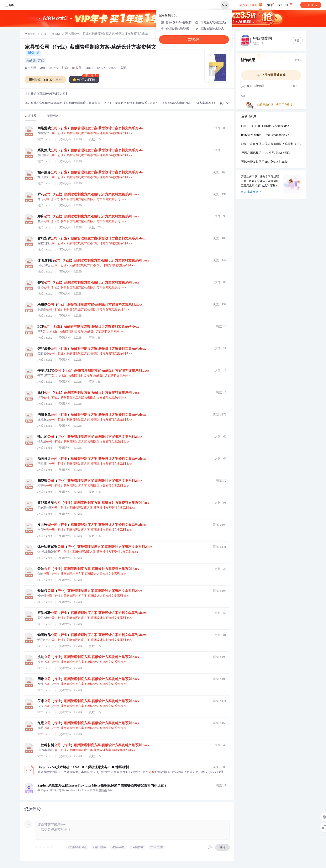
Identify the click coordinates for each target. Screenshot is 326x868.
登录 (225, 5)
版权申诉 (34, 53)
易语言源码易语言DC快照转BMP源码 (265, 153)
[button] (224, 103)
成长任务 (285, 4)
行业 (44, 34)
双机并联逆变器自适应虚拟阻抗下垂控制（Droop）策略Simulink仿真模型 (271, 144)
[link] (30, 34)
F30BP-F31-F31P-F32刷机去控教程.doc (265, 126)
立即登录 (194, 39)
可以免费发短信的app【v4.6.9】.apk (264, 162)
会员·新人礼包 (251, 5)
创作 (311, 5)
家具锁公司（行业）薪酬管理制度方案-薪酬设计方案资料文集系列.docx (104, 48)
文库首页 (30, 34)
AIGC (113, 68)
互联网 (56, 34)
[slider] (44, 847)
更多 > (298, 60)
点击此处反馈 (251, 192)
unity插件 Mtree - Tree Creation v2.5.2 (265, 135)
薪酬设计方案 (35, 61)
